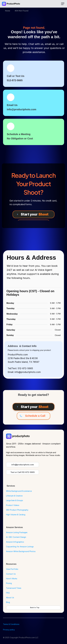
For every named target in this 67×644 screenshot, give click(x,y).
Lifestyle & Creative (14, 496)
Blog (8, 602)
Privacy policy (9, 630)
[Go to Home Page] (11, 4)
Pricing (9, 583)
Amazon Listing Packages (17, 532)
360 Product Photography (17, 510)
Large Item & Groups (15, 500)
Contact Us (11, 574)
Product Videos (13, 505)
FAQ (8, 593)
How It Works (12, 579)
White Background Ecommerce (19, 491)
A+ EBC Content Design (16, 537)
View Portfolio (12, 569)
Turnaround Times (14, 588)
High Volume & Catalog (16, 515)
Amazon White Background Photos (21, 551)
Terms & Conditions (11, 624)
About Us (10, 598)
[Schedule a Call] (33, 416)
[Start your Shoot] (33, 214)
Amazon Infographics (15, 542)
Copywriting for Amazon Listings (20, 547)
